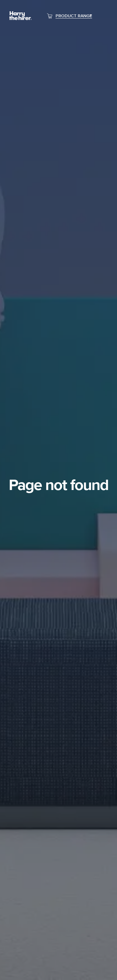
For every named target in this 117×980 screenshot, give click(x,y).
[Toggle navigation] (103, 16)
